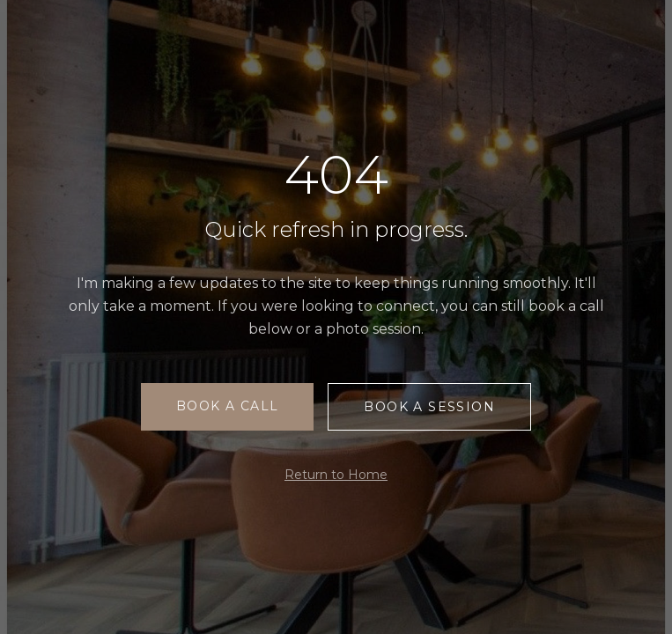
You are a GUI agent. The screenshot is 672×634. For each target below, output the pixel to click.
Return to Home (336, 475)
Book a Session (429, 407)
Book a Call (227, 406)
